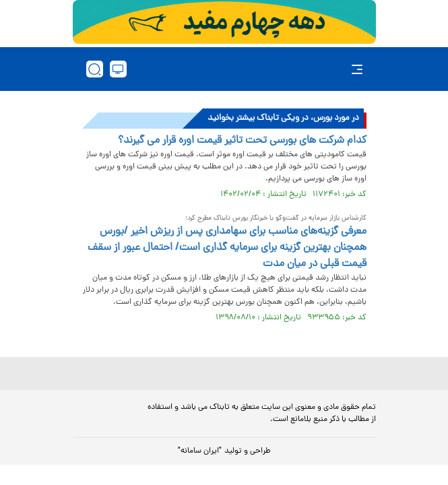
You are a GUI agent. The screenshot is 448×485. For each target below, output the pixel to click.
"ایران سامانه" (200, 451)
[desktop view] (118, 69)
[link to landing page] (228, 69)
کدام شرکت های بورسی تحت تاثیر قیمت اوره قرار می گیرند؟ (242, 141)
